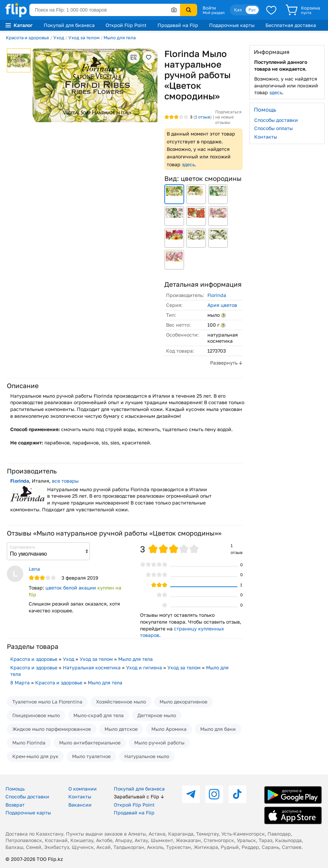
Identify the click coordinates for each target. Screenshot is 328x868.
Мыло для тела (120, 38)
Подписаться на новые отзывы (228, 117)
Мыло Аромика (169, 729)
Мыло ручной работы (159, 743)
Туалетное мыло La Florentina (47, 702)
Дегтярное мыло (157, 715)
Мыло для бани (218, 729)
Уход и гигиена (144, 667)
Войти (209, 8)
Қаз (238, 10)
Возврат (15, 805)
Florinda (217, 295)
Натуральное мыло (147, 756)
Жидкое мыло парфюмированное (52, 729)
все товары (65, 481)
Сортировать (22, 547)
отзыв (203, 117)
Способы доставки (276, 120)
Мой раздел (214, 13)
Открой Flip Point (126, 25)
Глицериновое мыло (36, 715)
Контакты (266, 137)
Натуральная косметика (92, 667)
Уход (59, 38)
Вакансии (80, 805)
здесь (188, 164)
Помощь (15, 789)
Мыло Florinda (29, 743)
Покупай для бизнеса (69, 25)
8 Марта (20, 682)
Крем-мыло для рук (35, 756)
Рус (252, 10)
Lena (34, 569)
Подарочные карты (232, 25)
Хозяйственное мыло (121, 702)
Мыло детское (121, 729)
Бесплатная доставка (291, 25)
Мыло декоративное (183, 702)
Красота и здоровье (28, 38)
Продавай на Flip (178, 25)
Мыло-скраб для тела (99, 715)
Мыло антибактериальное (90, 743)
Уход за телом (84, 38)
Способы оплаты (274, 128)
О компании (83, 789)
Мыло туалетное (91, 756)
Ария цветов (222, 305)
